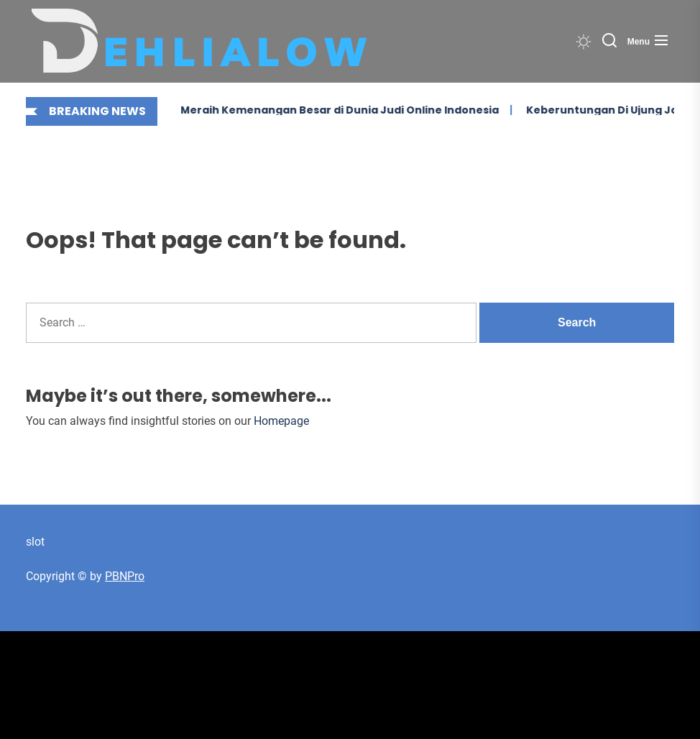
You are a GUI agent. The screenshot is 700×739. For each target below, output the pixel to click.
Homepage (281, 421)
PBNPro (125, 576)
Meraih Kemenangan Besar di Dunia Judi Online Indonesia (314, 110)
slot (35, 542)
